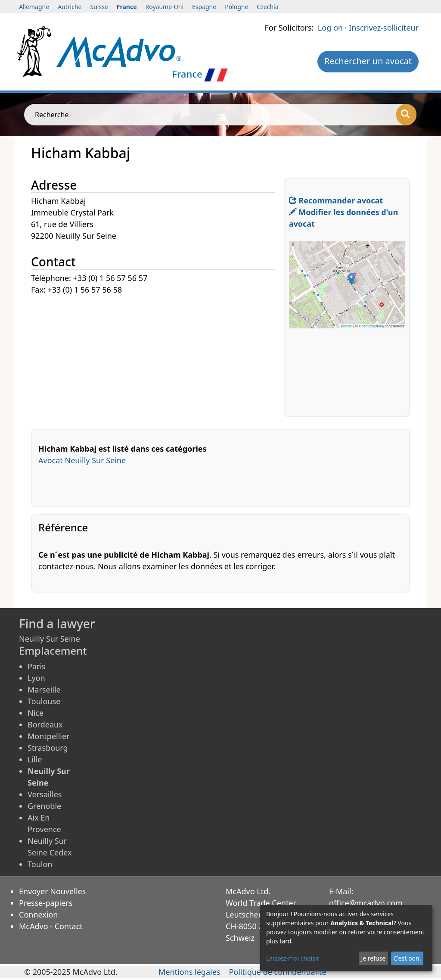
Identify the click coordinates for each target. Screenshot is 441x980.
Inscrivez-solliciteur (384, 28)
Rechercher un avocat (368, 61)
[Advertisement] (157, 356)
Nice (36, 713)
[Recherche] (406, 115)
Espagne (204, 7)
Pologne (236, 7)
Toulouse (44, 701)
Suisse (99, 7)
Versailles (45, 794)
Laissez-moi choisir (293, 958)
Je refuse (373, 958)
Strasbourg (48, 748)
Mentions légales (189, 972)
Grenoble (44, 806)
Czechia (267, 7)
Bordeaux (45, 724)
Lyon (36, 678)
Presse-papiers (46, 903)
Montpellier (49, 736)
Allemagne (34, 7)
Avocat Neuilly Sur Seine (82, 460)
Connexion (39, 914)
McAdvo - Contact (51, 926)
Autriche (70, 7)
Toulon (40, 864)
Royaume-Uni (165, 7)
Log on (330, 28)
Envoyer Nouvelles (52, 891)
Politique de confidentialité (277, 972)
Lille (35, 759)
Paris (37, 666)
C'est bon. (407, 958)
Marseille (44, 690)
